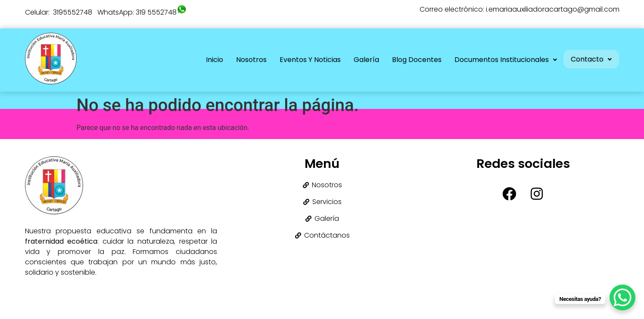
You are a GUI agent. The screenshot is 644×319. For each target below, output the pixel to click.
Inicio (212, 60)
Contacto (590, 58)
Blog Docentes (414, 60)
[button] (503, 60)
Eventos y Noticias (308, 60)
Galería (364, 60)
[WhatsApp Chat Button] (622, 297)
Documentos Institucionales (503, 60)
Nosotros (249, 60)
